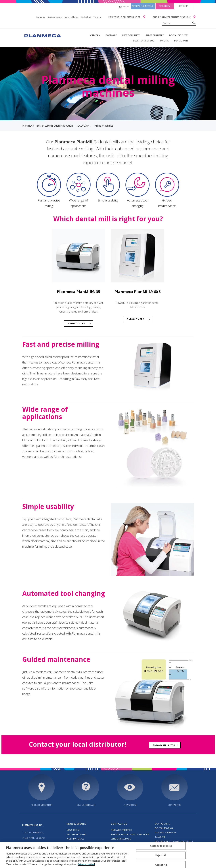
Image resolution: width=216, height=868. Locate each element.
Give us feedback (86, 805)
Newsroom (130, 805)
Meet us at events (76, 834)
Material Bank (71, 17)
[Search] (193, 23)
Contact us (86, 17)
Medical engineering (143, 6)
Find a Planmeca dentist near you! (172, 17)
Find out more (76, 323)
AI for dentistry (155, 35)
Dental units (181, 41)
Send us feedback (121, 839)
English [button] (124, 7)
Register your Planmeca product (130, 834)
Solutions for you (144, 41)
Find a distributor (164, 745)
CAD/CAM (95, 35)
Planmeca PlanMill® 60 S (138, 292)
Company (40, 17)
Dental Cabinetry (179, 35)
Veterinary (165, 6)
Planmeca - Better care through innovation (48, 126)
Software (111, 35)
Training (97, 17)
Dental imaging (164, 828)
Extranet (184, 6)
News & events (55, 17)
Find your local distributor (125, 17)
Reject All (161, 855)
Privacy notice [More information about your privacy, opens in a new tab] (86, 864)
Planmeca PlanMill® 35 (78, 292)
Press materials (75, 839)
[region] (108, 855)
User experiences (131, 35)
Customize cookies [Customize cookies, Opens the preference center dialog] (161, 846)
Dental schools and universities (174, 841)
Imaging (164, 41)
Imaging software (165, 832)
